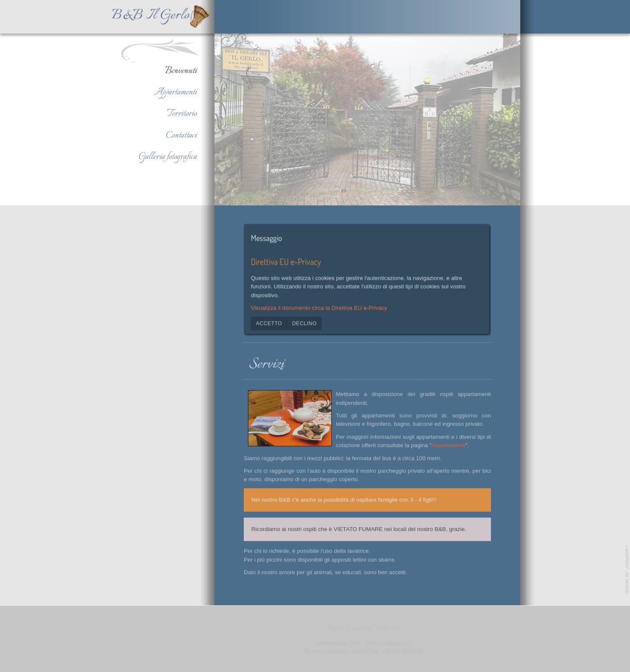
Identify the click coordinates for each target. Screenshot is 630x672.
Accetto (269, 322)
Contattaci (181, 135)
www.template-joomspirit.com (627, 570)
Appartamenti (175, 92)
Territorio (182, 114)
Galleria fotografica (168, 157)
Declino (304, 322)
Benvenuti (181, 71)
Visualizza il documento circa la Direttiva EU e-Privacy (319, 307)
